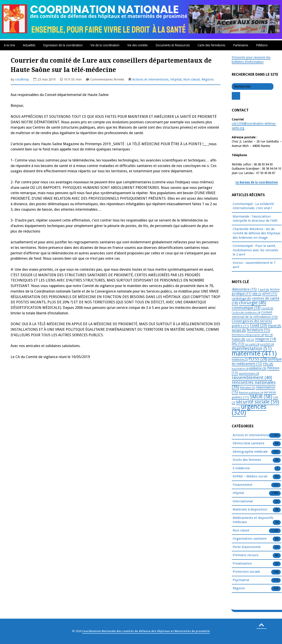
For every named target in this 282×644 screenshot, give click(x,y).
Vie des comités (137, 45)
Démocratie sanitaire (249, 443)
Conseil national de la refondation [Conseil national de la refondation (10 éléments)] (255, 314)
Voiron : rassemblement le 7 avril (254, 265)
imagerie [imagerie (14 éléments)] (265, 339)
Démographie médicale (250, 452)
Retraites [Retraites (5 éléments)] (248, 388)
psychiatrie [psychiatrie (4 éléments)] (240, 368)
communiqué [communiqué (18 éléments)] (246, 308)
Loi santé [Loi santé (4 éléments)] (252, 344)
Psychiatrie (241, 580)
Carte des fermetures (211, 45)
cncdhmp (22, 79)
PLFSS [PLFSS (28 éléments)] (258, 359)
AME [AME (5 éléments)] (257, 294)
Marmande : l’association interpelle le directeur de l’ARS (255, 219)
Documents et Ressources (173, 45)
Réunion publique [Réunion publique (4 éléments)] (251, 392)
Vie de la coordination (105, 45)
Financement (243, 485)
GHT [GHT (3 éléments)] (250, 339)
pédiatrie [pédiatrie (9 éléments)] (258, 368)
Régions (208, 79)
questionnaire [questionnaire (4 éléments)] (249, 373)
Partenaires (241, 45)
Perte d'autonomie (247, 547)
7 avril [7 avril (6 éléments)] (263, 290)
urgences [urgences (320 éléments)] (249, 410)
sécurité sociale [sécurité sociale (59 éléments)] (258, 402)
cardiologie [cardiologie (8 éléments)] (241, 299)
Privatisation (242, 564)
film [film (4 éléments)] (269, 335)
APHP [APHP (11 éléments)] (270, 294)
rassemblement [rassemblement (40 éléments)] (252, 377)
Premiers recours (246, 555)
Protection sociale (246, 572)
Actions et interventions (150, 79)
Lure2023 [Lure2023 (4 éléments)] (267, 344)
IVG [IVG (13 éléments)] (238, 344)
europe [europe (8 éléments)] (239, 330)
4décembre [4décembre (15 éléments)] (244, 289)
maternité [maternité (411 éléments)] (254, 353)
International (243, 501)
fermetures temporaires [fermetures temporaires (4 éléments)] (248, 335)
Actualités (29, 45)
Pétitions (262, 45)
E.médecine (241, 468)
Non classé (192, 79)
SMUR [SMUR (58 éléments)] (261, 397)
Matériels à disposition (250, 510)
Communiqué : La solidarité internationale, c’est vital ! (253, 206)
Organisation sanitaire (250, 539)
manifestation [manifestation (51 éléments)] (252, 348)
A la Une (9, 45)
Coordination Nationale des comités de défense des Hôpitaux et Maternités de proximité (146, 631)
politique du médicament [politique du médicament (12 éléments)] (257, 361)
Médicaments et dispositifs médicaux (253, 520)
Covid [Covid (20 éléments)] (258, 325)
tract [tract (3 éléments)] (236, 408)
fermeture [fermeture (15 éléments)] (258, 330)
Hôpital (176, 79)
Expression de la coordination (63, 45)
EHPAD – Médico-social (250, 477)
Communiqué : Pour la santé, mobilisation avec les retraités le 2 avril (255, 250)
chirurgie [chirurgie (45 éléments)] (252, 303)
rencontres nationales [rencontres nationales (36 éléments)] (254, 385)
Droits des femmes (247, 460)
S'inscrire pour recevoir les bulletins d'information (251, 60)
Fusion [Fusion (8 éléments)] (238, 339)
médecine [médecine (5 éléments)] (240, 359)
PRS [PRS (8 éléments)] (268, 364)
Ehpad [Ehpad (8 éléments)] (275, 326)
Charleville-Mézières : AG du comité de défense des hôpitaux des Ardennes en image (257, 233)
